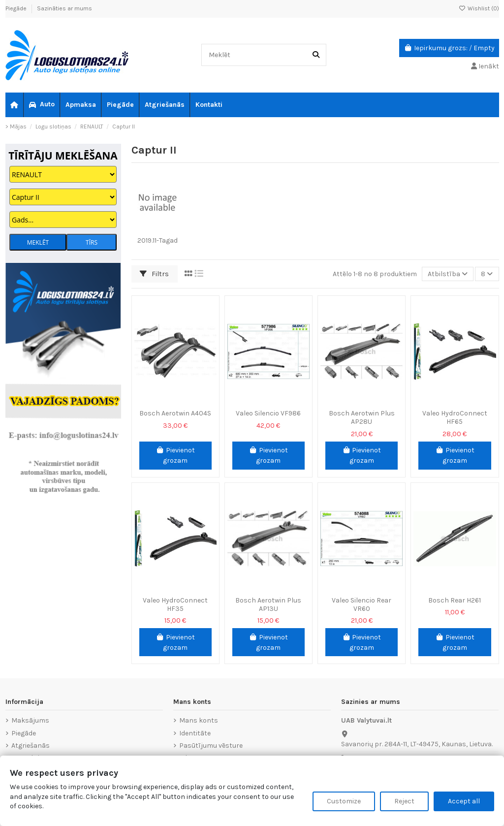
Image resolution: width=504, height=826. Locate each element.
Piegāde (17, 8)
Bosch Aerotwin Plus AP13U (268, 604)
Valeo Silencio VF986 (268, 413)
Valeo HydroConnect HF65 (455, 417)
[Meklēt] (316, 55)
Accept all (464, 801)
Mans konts (199, 720)
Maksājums (30, 720)
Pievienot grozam (175, 455)
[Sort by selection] (448, 274)
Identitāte (195, 733)
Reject (404, 801)
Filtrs (154, 274)
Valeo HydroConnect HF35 (175, 604)
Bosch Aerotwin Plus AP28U (362, 417)
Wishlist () (479, 8)
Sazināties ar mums (64, 8)
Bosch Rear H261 (455, 600)
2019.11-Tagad (157, 240)
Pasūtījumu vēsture (211, 746)
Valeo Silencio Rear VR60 (362, 604)
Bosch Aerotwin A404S (175, 413)
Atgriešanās (31, 746)
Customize (344, 801)
